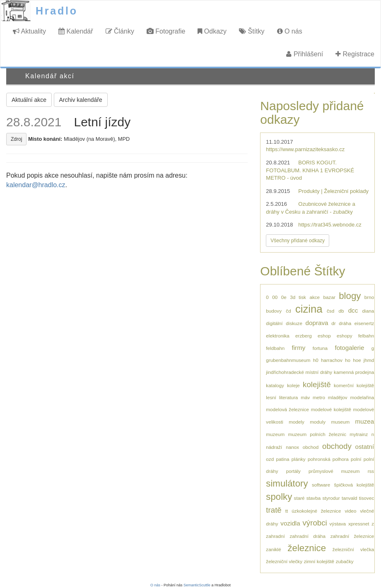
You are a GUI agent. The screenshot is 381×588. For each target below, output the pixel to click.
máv (305, 397)
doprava (317, 323)
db (341, 311)
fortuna (320, 348)
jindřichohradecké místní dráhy (299, 372)
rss (371, 471)
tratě (274, 510)
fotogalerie (349, 348)
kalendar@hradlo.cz (36, 185)
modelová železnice (287, 409)
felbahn (366, 336)
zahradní (275, 536)
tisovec (367, 498)
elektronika (278, 336)
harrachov (332, 360)
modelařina (362, 397)
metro (319, 397)
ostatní (365, 447)
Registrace (355, 54)
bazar (329, 297)
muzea (365, 421)
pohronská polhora (328, 459)
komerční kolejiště (354, 385)
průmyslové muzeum (334, 471)
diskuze (294, 323)
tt (287, 511)
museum (340, 422)
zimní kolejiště (319, 561)
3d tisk (298, 297)
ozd (270, 459)
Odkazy (212, 31)
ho (348, 360)
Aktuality (29, 31)
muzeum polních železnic (317, 434)
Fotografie (166, 31)
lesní (271, 397)
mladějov (338, 397)
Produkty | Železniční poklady (333, 191)
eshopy (345, 336)
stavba (313, 498)
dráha (345, 323)
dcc (353, 310)
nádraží (274, 447)
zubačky (345, 561)
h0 (316, 360)
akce (315, 297)
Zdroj (16, 139)
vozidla (290, 523)
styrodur (331, 498)
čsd (330, 311)
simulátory (287, 483)
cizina (309, 309)
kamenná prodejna (354, 372)
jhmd (369, 360)
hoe (357, 360)
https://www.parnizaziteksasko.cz (305, 149)
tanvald (350, 498)
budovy (274, 311)
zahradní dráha (307, 536)
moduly (318, 422)
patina (283, 459)
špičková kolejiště (354, 485)
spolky (279, 497)
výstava (338, 524)
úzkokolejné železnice (316, 511)
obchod (311, 447)
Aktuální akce (29, 100)
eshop (324, 336)
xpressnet (359, 524)
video (350, 511)
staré (299, 498)
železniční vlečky (284, 561)
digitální (274, 323)
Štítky (252, 31)
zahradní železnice (352, 536)
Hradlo (57, 11)
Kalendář (76, 31)
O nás (290, 31)
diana (368, 311)
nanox (292, 447)
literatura (288, 397)
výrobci (315, 523)
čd (288, 311)
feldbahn (275, 348)
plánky (299, 459)
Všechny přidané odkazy (298, 241)
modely (297, 422)
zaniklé (273, 549)
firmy (298, 348)
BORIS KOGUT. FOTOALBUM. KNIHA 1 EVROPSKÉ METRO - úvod (310, 170)
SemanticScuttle (197, 585)
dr (333, 323)
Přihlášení (305, 54)
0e (284, 297)
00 (275, 297)
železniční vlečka (353, 549)
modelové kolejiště (331, 409)
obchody (337, 446)
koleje (293, 385)
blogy (350, 296)
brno (369, 297)
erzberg (304, 336)
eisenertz (364, 323)
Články (120, 31)
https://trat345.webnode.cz (330, 225)
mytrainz (359, 434)
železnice (307, 548)
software (321, 485)
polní (356, 459)
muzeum (275, 434)
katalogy (275, 385)
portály (293, 471)
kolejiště (317, 384)
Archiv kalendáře (81, 100)
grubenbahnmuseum (288, 360)
